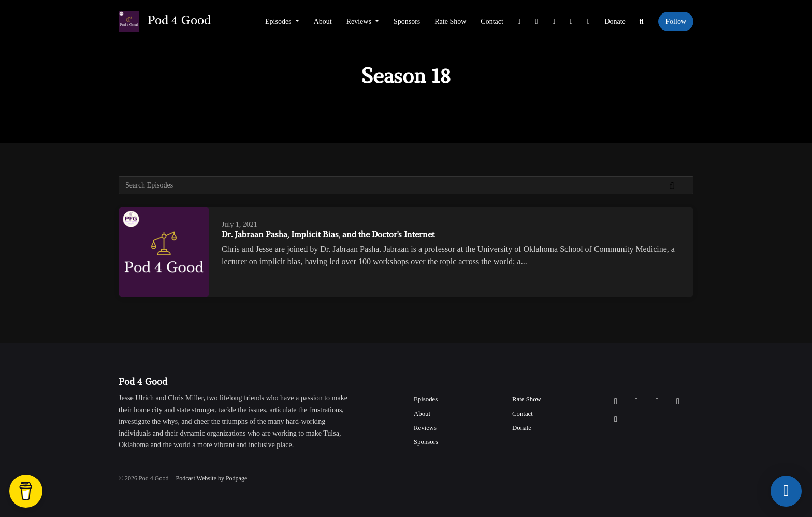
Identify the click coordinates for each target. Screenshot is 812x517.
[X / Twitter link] (519, 21)
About (323, 21)
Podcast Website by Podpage (211, 478)
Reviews (360, 21)
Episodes (279, 21)
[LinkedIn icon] (616, 419)
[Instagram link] (536, 21)
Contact (492, 21)
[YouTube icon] (678, 401)
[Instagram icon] (636, 401)
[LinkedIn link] (589, 21)
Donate (615, 21)
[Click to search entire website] (642, 21)
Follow (676, 21)
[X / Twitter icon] (616, 401)
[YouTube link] (571, 21)
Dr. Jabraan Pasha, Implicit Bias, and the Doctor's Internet (328, 235)
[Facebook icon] (657, 401)
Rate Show (450, 21)
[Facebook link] (554, 21)
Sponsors (407, 21)
